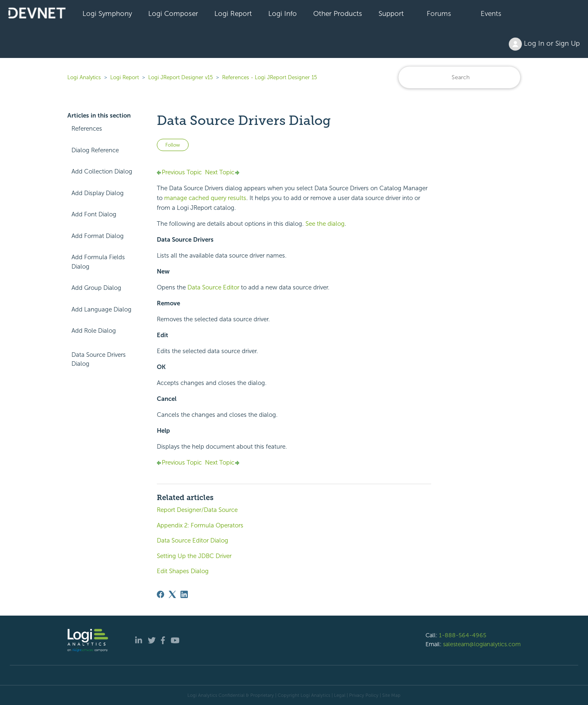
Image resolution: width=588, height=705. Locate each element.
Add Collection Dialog (102, 171)
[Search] (459, 77)
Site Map (391, 695)
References (87, 129)
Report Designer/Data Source (197, 510)
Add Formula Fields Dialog (98, 262)
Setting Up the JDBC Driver (194, 556)
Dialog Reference (95, 150)
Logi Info (283, 13)
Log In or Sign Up (544, 44)
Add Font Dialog (94, 214)
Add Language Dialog (101, 309)
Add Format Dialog (98, 236)
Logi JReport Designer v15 (180, 77)
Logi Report (233, 13)
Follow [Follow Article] (173, 145)
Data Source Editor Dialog (193, 540)
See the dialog (325, 224)
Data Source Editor (213, 287)
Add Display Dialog (98, 193)
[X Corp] (172, 594)
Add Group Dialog (96, 288)
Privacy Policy (364, 695)
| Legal (339, 695)
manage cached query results (205, 198)
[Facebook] (160, 594)
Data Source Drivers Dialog (99, 359)
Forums (439, 13)
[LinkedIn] (184, 594)
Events (491, 13)
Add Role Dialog (94, 331)
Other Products (338, 13)
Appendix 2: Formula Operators (200, 525)
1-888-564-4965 (463, 635)
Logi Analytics (84, 77)
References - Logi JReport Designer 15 (269, 77)
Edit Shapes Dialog (183, 571)
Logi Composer (173, 13)
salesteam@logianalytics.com (482, 644)
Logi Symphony (107, 13)
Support (391, 13)
